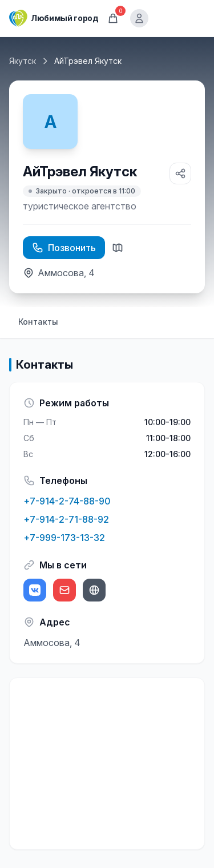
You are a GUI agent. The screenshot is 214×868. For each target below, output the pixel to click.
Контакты (38, 322)
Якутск (23, 61)
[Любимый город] (54, 18)
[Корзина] (113, 18)
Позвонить (64, 248)
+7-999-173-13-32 (64, 538)
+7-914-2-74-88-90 (67, 501)
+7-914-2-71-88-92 (66, 519)
